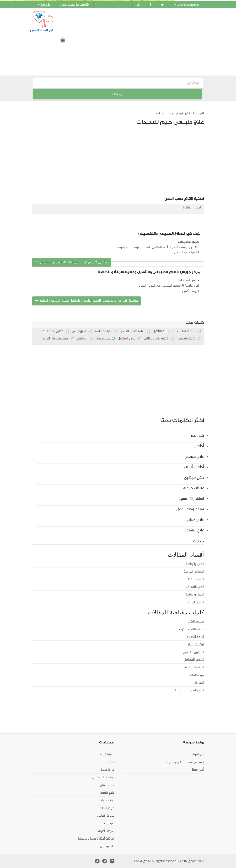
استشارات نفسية (191, 498)
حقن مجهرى (194, 477)
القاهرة (188, 208)
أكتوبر (186, 291)
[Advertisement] (120, 162)
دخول (44, 5)
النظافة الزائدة (195, 667)
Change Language (187, 5)
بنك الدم (197, 435)
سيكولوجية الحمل (190, 509)
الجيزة (198, 208)
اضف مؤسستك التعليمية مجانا (185, 762)
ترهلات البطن (195, 644)
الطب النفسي (195, 587)
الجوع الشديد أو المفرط (190, 690)
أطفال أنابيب (194, 467)
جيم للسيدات (165, 113)
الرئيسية (198, 113)
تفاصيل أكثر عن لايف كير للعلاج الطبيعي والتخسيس (72, 262)
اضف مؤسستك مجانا (74, 5)
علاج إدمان (196, 519)
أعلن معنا (198, 770)
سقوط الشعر (196, 621)
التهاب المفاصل (194, 660)
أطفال (199, 446)
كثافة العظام (195, 637)
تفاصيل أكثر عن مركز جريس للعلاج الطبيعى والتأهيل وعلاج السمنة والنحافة (86, 301)
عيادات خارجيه (193, 488)
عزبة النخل (181, 252)
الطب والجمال (195, 602)
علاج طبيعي (183, 113)
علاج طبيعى (194, 456)
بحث (117, 94)
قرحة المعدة (196, 675)
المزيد (46, 338)
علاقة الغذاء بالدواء (192, 629)
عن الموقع (197, 754)
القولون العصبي (193, 652)
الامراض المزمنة (194, 571)
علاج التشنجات (193, 530)
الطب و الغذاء (195, 579)
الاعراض (199, 682)
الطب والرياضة (195, 564)
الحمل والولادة (195, 594)
